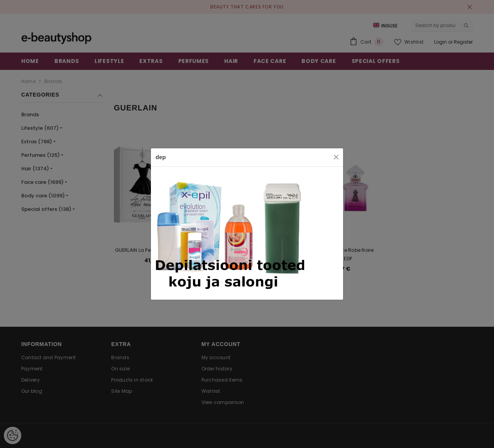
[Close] (336, 157)
